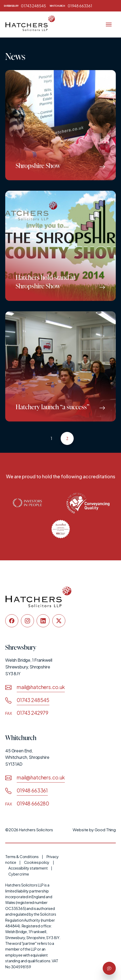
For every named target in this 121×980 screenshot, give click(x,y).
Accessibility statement (28, 868)
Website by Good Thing (94, 830)
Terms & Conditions (22, 857)
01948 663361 (71, 6)
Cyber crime (19, 874)
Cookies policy (37, 862)
